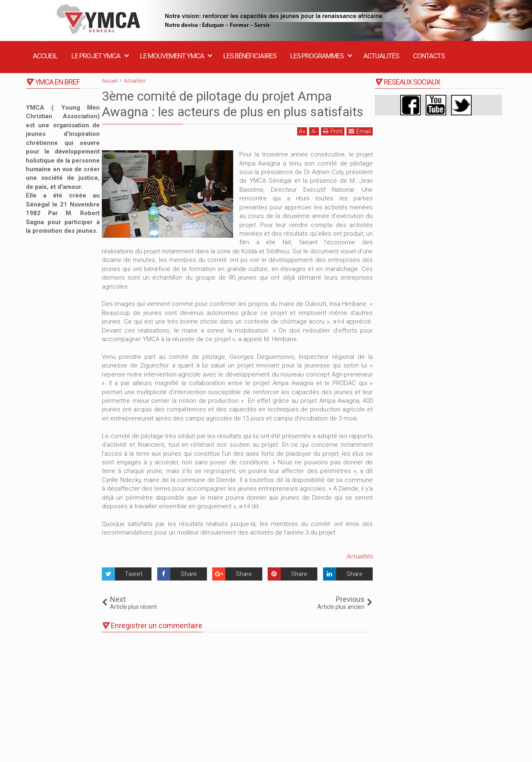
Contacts (429, 56)
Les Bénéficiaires (250, 56)
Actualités (381, 56)
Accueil (45, 56)
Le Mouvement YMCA (172, 56)
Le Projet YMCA (96, 56)
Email (360, 131)
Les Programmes (317, 56)
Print (333, 131)
